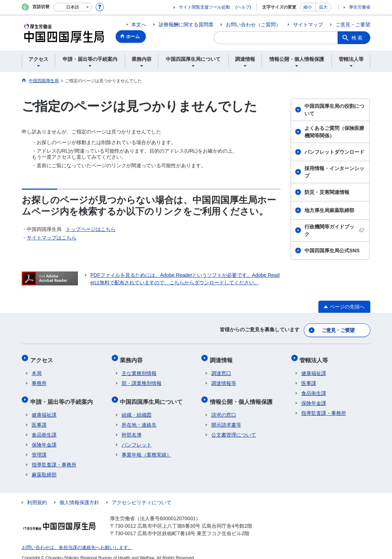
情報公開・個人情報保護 (243, 395)
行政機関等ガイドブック (334, 230)
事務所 (39, 379)
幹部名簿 (132, 427)
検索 (357, 38)
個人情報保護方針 (79, 495)
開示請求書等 (226, 417)
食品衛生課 (44, 427)
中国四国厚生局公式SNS (332, 251)
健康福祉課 (44, 407)
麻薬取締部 (44, 467)
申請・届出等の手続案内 (63, 395)
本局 (37, 369)
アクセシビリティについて (142, 495)
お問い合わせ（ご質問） (253, 25)
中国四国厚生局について (153, 395)
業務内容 (133, 357)
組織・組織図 (137, 407)
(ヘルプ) (243, 7)
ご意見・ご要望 (353, 25)
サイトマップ (308, 25)
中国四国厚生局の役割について (334, 110)
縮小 (308, 7)
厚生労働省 (360, 7)
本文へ (139, 25)
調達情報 (223, 357)
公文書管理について (234, 427)
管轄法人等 (316, 357)
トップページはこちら (91, 229)
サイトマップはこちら (52, 238)
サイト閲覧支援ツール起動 (205, 7)
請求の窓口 (224, 407)
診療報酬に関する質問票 (186, 25)
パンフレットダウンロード (334, 152)
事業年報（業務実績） (147, 447)
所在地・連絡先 (139, 417)
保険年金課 (44, 437)
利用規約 (37, 495)
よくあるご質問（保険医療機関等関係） (334, 132)
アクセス (43, 357)
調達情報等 (224, 379)
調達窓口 (221, 369)
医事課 (39, 417)
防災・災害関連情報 (327, 192)
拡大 (323, 7)
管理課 (39, 447)
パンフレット (137, 437)
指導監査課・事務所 (54, 457)
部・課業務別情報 (142, 379)
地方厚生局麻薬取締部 (329, 210)
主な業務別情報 (139, 369)
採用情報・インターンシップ (334, 172)
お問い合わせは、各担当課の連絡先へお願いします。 (73, 540)
